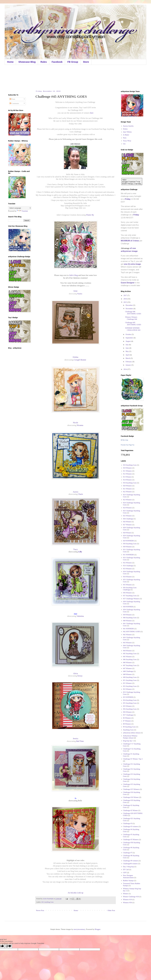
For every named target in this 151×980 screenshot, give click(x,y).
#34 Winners (127, 577)
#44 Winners (127, 651)
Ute (124, 144)
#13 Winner (127, 477)
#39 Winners (127, 615)
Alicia (75, 673)
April (128, 355)
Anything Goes (128, 730)
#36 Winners (127, 593)
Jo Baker (126, 135)
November (129, 309)
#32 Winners (127, 563)
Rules (44, 62)
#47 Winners (127, 668)
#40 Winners (127, 621)
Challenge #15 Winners (131, 789)
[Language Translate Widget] (20, 208)
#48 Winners (127, 674)
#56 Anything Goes (130, 709)
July (127, 345)
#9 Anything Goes (129, 727)
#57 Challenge (128, 715)
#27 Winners (127, 525)
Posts (12, 99)
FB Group (73, 62)
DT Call (126, 870)
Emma (125, 129)
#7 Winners (127, 721)
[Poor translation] (8, 946)
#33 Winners (127, 569)
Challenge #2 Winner (130, 810)
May (127, 351)
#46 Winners (127, 662)
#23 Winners (127, 500)
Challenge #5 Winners (131, 840)
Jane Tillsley (127, 132)
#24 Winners (127, 508)
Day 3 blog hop (128, 867)
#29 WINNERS (128, 541)
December (129, 305)
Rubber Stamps (128, 881)
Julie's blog (73, 275)
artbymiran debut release (132, 733)
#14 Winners (127, 480)
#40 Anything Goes (130, 618)
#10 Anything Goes (130, 465)
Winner (126, 894)
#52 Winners (127, 689)
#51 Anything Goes (130, 680)
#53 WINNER (128, 697)
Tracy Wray (127, 141)
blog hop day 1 (128, 741)
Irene (75, 291)
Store (86, 62)
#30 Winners (127, 547)
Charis (80, 494)
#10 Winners (127, 468)
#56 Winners (127, 712)
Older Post (111, 910)
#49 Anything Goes (130, 677)
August (128, 341)
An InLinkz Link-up (75, 893)
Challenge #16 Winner (131, 797)
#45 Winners (127, 657)
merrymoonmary (79, 929)
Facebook (57, 62)
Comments (14, 103)
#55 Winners (127, 706)
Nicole (75, 423)
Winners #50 (127, 903)
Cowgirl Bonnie (80, 360)
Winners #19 (127, 900)
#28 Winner (127, 533)
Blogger (98, 929)
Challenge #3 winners (131, 826)
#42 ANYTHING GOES (132, 632)
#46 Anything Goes (130, 659)
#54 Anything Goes (130, 700)
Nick (125, 138)
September (130, 338)
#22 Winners (127, 492)
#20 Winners (127, 486)
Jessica (75, 738)
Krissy (80, 676)
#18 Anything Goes (130, 483)
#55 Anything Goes (130, 703)
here (92, 113)
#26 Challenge (128, 519)
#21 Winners (127, 489)
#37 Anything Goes (130, 596)
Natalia (80, 294)
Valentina (80, 616)
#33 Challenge (128, 566)
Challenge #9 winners (131, 861)
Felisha (75, 357)
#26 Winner (127, 522)
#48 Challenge (128, 671)
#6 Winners (127, 718)
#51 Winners (127, 683)
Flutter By (90, 215)
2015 (125, 302)
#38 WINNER (128, 607)
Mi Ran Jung (124, 440)
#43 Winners (127, 643)
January (128, 365)
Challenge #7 (128, 853)
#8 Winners (127, 724)
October (129, 334)
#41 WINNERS (128, 629)
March (128, 358)
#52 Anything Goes (130, 686)
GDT (125, 873)
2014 (125, 369)
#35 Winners (127, 585)
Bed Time (80, 741)
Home (10, 62)
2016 (125, 299)
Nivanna (80, 425)
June (127, 348)
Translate (22, 211)
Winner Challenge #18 (131, 897)
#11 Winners (127, 471)
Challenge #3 (128, 823)
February (129, 362)
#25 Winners (127, 516)
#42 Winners (127, 635)
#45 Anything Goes (47, 902)
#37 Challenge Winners (131, 599)
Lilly (80, 552)
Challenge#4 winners (130, 864)
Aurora (76, 492)
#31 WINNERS (128, 555)
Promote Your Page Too (128, 445)
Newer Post (40, 910)
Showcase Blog (27, 62)
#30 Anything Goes (130, 544)
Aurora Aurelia (128, 126)
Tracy (75, 549)
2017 (125, 295)
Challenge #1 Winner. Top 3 (133, 759)
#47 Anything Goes (130, 665)
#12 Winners (127, 474)
